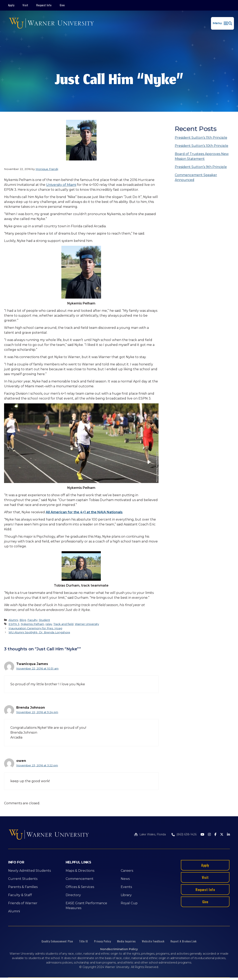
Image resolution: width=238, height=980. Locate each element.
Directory (73, 895)
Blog (23, 620)
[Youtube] (202, 835)
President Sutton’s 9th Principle (201, 167)
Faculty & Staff (20, 895)
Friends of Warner (23, 903)
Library (126, 895)
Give (62, 5)
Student (44, 620)
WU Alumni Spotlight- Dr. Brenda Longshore (39, 632)
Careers (127, 871)
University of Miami (61, 185)
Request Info (44, 5)
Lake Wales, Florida (153, 834)
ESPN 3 (14, 624)
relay (49, 624)
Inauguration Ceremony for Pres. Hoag (35, 628)
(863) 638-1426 (186, 834)
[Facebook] (215, 835)
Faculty (32, 620)
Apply (11, 5)
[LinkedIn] (228, 835)
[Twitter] (222, 835)
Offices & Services (80, 887)
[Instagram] (209, 835)
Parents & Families (23, 887)
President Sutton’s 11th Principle (201, 138)
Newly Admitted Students (29, 871)
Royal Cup (129, 903)
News (125, 879)
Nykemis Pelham (32, 624)
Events (126, 887)
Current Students (23, 879)
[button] (222, 23)
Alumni (13, 620)
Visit (25, 5)
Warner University (87, 624)
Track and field (63, 624)
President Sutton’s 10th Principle (202, 146)
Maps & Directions (80, 871)
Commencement (80, 879)
